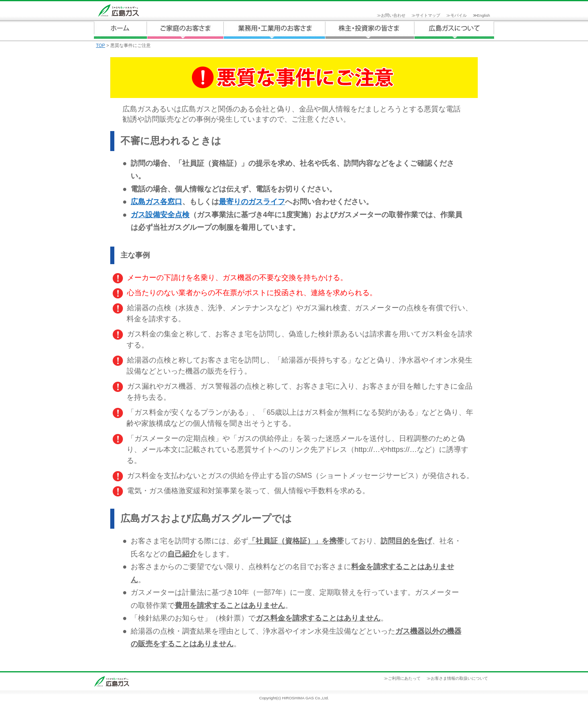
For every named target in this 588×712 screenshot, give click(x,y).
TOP (100, 45)
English (483, 15)
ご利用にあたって (404, 678)
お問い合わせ (393, 15)
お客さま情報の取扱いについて (459, 678)
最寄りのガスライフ (252, 202)
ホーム (120, 30)
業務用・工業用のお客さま (274, 30)
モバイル (459, 15)
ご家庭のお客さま (185, 30)
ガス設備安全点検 (160, 215)
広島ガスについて (370, 30)
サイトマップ (428, 15)
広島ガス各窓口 (156, 202)
